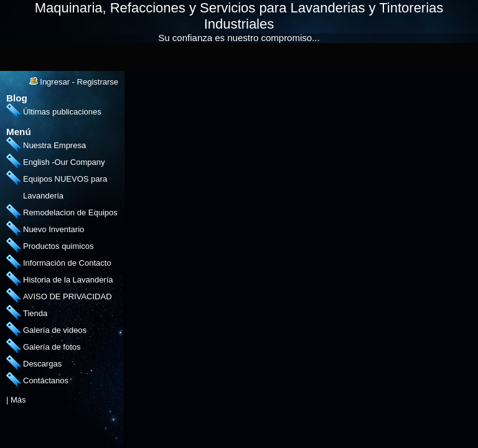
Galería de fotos (52, 347)
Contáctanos (46, 380)
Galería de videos (55, 330)
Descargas (42, 364)
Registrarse (98, 82)
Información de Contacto (67, 263)
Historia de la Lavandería (68, 280)
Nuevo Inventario (54, 229)
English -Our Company (64, 162)
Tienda (35, 313)
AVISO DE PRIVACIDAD (68, 296)
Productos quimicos (58, 246)
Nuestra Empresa (54, 145)
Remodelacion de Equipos (70, 212)
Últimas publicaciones (62, 112)
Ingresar (55, 82)
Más (18, 400)
